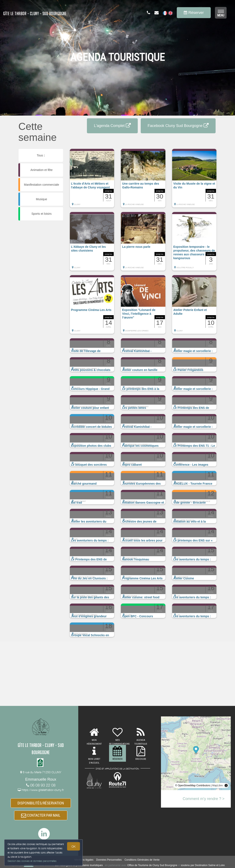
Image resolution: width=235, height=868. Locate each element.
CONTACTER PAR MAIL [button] (41, 815)
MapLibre (217, 785)
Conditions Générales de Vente (142, 860)
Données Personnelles (109, 860)
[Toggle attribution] (226, 785)
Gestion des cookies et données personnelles (32, 861)
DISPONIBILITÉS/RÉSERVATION (41, 803)
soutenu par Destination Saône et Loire (203, 865)
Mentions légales (84, 860)
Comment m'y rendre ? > (204, 799)
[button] (92, 180)
